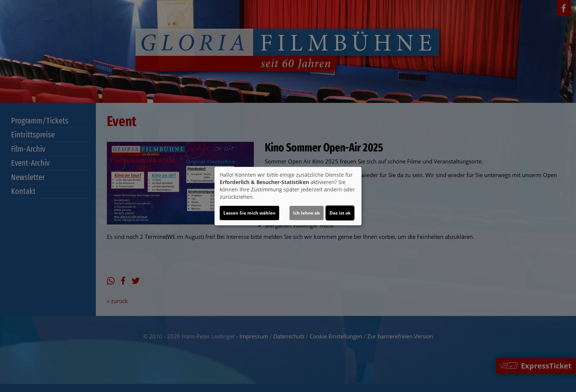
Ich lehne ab (307, 213)
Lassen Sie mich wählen (249, 213)
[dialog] (288, 196)
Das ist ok (340, 213)
